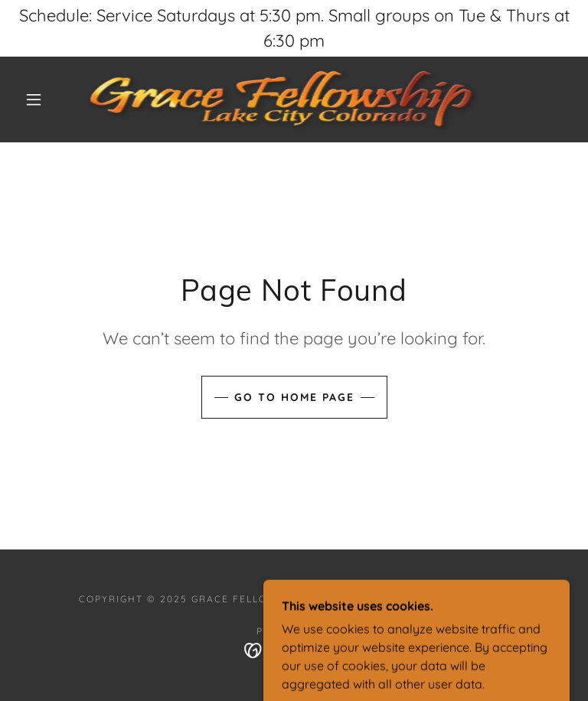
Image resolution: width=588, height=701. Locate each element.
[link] (282, 99)
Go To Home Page (294, 397)
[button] (34, 99)
